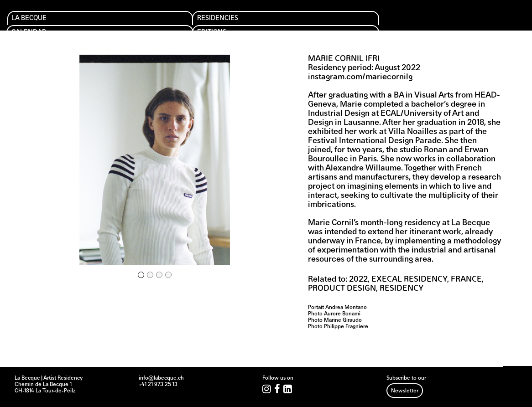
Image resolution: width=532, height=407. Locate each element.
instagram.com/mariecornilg (360, 77)
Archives (340, 23)
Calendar (157, 23)
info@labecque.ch (161, 378)
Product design (342, 289)
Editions (216, 23)
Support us (283, 23)
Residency (402, 289)
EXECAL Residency (409, 280)
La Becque (35, 23)
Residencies (100, 23)
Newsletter (405, 391)
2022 (358, 280)
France (466, 280)
